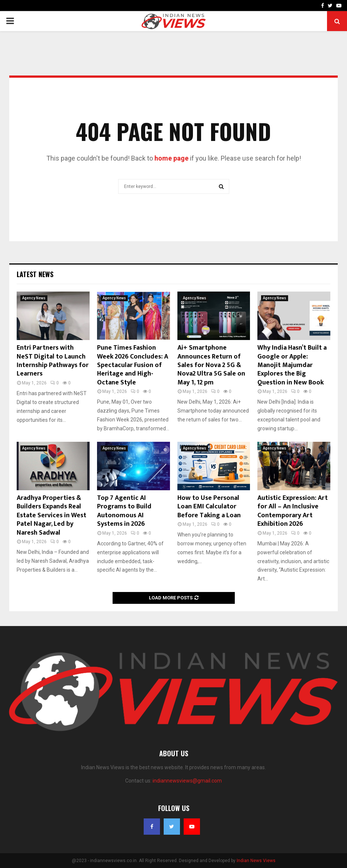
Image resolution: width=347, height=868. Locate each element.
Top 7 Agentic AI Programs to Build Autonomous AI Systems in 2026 (124, 511)
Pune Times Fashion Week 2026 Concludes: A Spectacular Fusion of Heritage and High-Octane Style (133, 365)
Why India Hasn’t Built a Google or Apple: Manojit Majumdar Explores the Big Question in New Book (292, 365)
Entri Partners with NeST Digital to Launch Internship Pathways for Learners (53, 361)
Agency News (34, 298)
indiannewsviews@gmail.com (187, 781)
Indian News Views (256, 861)
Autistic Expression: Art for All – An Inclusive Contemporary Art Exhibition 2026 (293, 511)
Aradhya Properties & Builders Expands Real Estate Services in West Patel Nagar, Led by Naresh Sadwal (51, 515)
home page (171, 158)
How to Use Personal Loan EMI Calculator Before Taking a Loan (209, 507)
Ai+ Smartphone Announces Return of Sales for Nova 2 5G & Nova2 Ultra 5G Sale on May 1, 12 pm (211, 365)
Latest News (35, 274)
